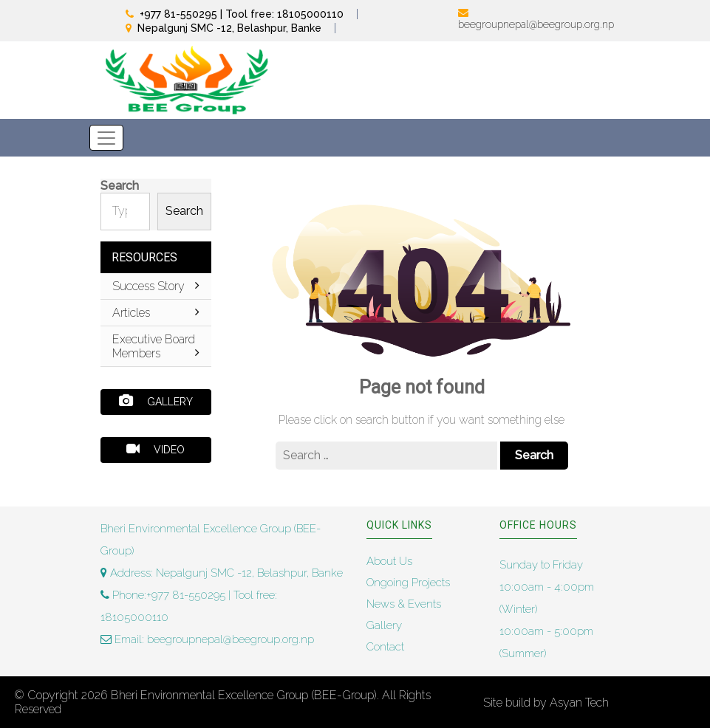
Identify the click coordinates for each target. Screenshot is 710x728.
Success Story (156, 286)
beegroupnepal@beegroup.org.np (536, 24)
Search (120, 186)
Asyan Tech (579, 703)
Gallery (156, 401)
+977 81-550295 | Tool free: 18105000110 (242, 14)
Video (156, 449)
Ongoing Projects (408, 583)
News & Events (404, 604)
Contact (385, 647)
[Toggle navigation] (106, 138)
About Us (389, 561)
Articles (156, 313)
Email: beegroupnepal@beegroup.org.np (207, 639)
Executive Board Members (156, 346)
